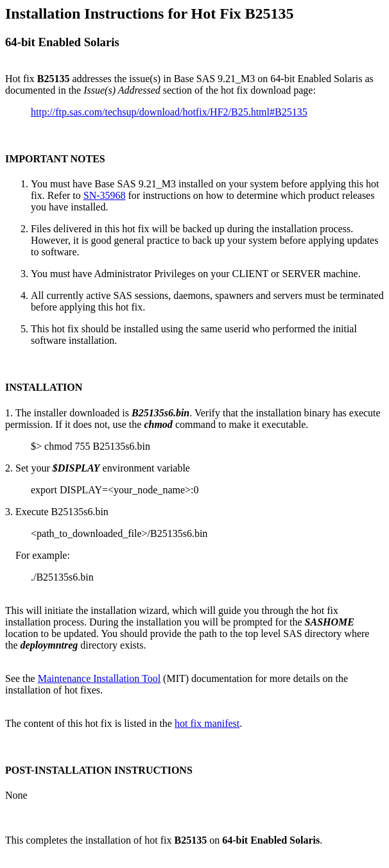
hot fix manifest (207, 723)
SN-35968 (105, 195)
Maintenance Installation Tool (99, 678)
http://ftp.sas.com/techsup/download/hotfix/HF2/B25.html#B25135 (169, 112)
